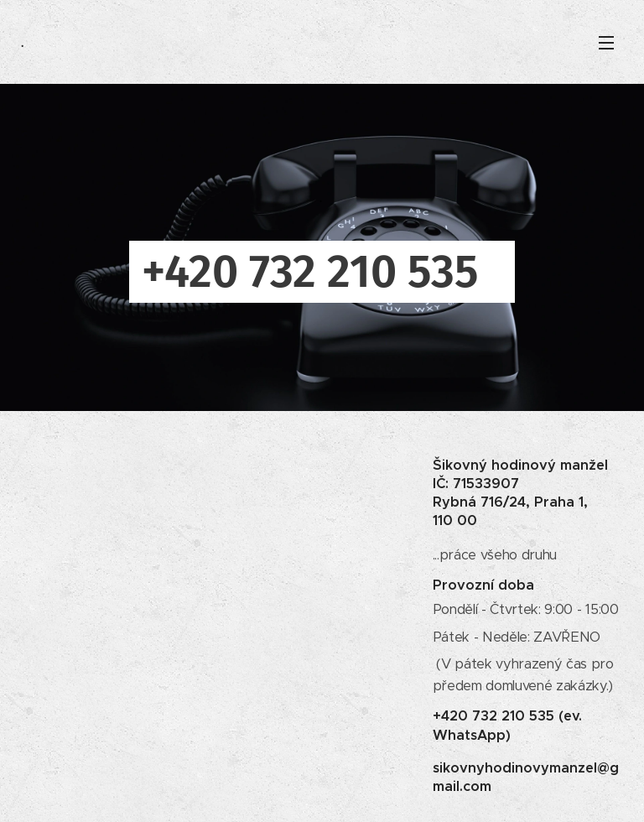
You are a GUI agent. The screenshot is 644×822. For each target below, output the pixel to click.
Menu (606, 43)
